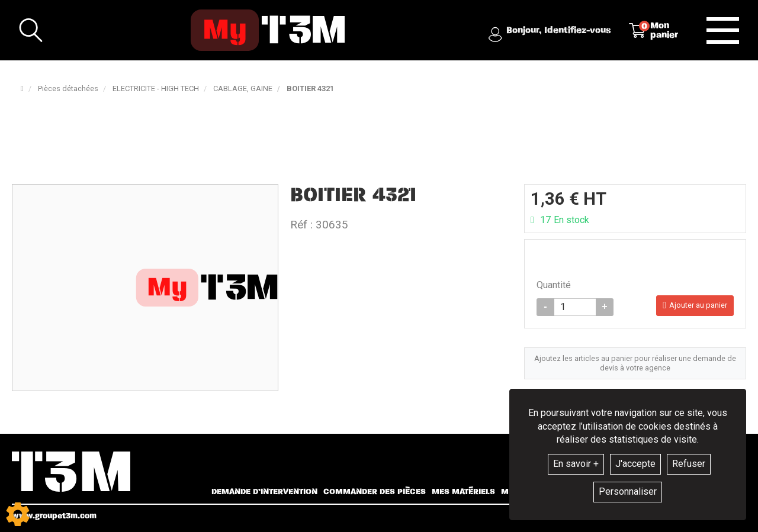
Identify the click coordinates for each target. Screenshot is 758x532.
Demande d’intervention (264, 492)
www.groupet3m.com (54, 516)
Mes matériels (463, 492)
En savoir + (576, 464)
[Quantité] (575, 307)
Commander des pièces (375, 492)
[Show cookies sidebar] (18, 514)
